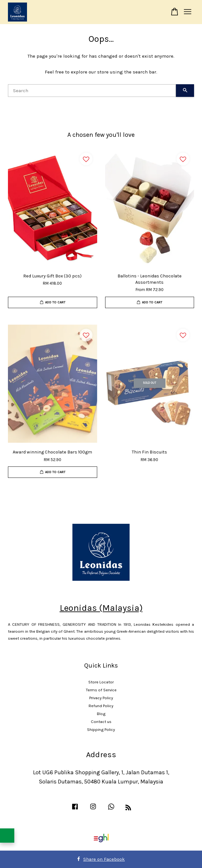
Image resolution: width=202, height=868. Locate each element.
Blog (101, 714)
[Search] (92, 91)
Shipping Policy (101, 729)
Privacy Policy (101, 698)
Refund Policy (101, 706)
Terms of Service (101, 690)
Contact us (101, 722)
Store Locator (101, 682)
